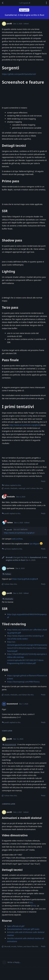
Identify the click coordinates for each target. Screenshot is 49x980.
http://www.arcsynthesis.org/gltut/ (25, 425)
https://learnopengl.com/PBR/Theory (23, 682)
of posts (25, 3)
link (31, 903)
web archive (17, 539)
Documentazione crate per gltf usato (23, 929)
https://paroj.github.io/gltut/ (25, 579)
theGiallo (9, 599)
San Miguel (34, 544)
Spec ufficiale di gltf (16, 926)
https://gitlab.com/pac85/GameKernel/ (19, 74)
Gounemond (11, 745)
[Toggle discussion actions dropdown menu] (46, 3)
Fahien (8, 574)
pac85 (10, 530)
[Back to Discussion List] (3, 3)
